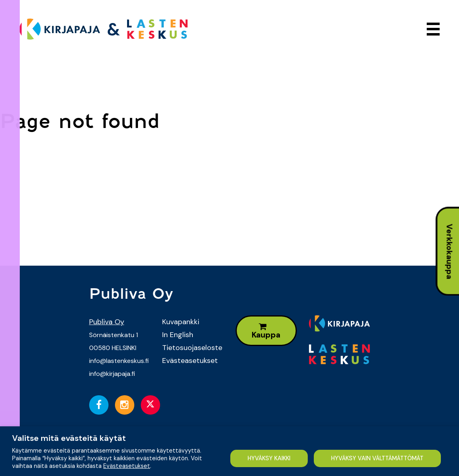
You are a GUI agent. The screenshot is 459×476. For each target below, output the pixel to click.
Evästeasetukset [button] (127, 466)
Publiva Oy (107, 322)
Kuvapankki (181, 322)
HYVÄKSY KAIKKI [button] (269, 458)
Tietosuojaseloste (192, 348)
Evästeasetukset (190, 361)
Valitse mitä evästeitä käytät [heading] (69, 438)
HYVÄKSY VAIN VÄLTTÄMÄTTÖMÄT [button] (377, 458)
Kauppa (266, 331)
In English (178, 335)
